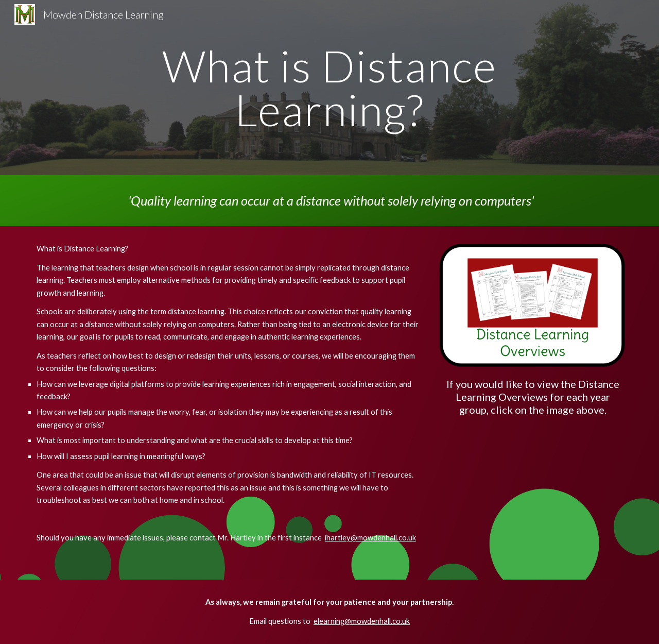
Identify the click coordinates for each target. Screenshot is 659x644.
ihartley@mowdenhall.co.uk (370, 538)
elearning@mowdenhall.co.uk (362, 621)
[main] (329, 88)
